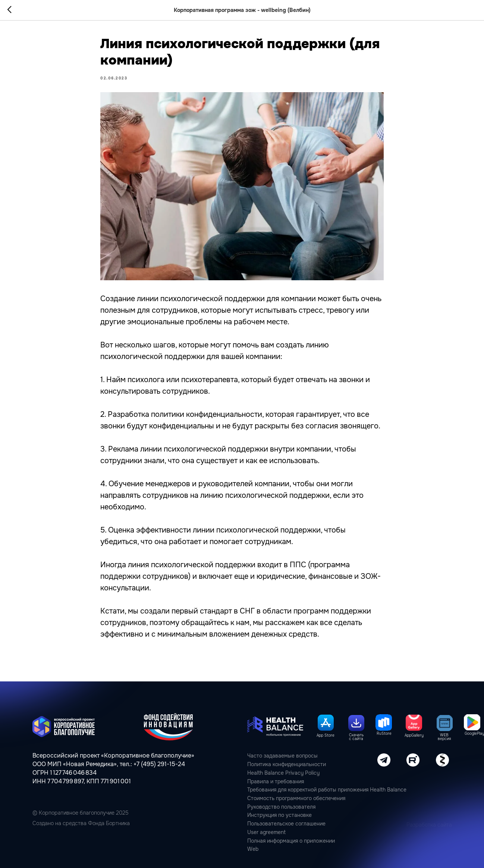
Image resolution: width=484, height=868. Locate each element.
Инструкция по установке (279, 815)
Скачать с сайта (356, 737)
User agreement (266, 832)
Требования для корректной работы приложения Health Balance (327, 790)
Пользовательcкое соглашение (286, 824)
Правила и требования (276, 781)
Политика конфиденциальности (287, 764)
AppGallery (414, 736)
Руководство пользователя (281, 807)
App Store (326, 736)
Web (253, 849)
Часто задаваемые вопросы (282, 756)
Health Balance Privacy (275, 773)
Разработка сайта (429, 825)
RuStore (384, 734)
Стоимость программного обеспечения (296, 798)
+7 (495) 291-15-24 (159, 764)
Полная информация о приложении (291, 841)
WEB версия (444, 737)
